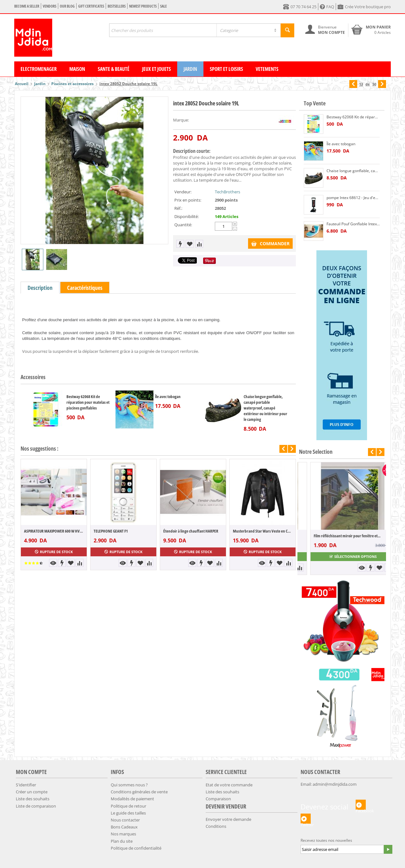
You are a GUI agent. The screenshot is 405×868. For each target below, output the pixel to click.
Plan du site (122, 841)
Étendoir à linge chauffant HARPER (191, 531)
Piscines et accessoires (72, 84)
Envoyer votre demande (228, 819)
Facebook (361, 805)
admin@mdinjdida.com (335, 784)
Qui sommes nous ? (129, 785)
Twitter (306, 819)
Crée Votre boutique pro (364, 7)
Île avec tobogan (168, 397)
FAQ (327, 7)
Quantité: (183, 225)
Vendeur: (183, 192)
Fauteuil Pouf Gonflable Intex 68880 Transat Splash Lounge (353, 224)
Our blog (67, 6)
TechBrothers (227, 192)
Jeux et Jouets (156, 69)
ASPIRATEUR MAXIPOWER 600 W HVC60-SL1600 (54, 531)
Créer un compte (32, 792)
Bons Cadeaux (124, 827)
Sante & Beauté (114, 69)
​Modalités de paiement (132, 799)
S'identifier (26, 785)
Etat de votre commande (229, 785)
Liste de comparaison (36, 806)
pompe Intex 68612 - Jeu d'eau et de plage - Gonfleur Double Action (353, 198)
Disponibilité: (187, 216)
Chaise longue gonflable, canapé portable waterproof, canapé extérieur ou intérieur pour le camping (265, 408)
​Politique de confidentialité (136, 848)
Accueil (22, 84)
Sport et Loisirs (226, 69)
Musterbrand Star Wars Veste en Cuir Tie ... (263, 531)
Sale (163, 6)
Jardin (190, 69)
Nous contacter (125, 820)
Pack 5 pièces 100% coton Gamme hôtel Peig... (338, 536)
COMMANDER (270, 244)
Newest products (143, 6)
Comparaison (218, 799)
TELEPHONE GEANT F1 (111, 531)
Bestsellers (117, 6)
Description (40, 288)
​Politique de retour (128, 806)
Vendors (50, 6)
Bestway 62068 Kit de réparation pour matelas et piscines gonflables (88, 402)
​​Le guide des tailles (128, 813)
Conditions (216, 826)
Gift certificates (91, 6)
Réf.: (178, 208)
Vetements (267, 69)
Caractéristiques (85, 288)
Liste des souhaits (33, 799)
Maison (77, 69)
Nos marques (123, 834)
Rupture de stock (54, 552)
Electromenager (39, 69)
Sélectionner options (342, 556)
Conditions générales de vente (139, 792)
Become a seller (27, 6)
